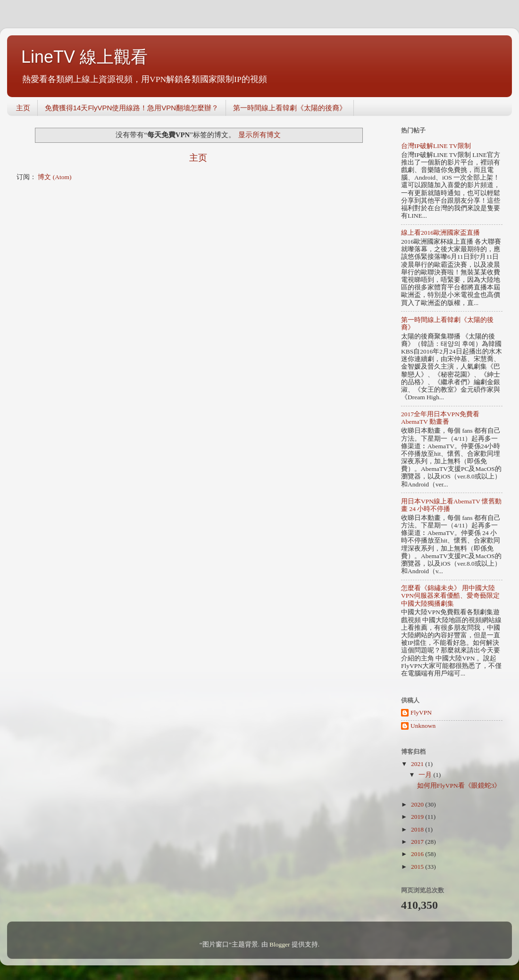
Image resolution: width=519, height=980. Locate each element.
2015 (418, 867)
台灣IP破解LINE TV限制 (436, 146)
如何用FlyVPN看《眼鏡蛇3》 (459, 786)
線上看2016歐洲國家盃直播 (440, 233)
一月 (426, 775)
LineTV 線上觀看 (84, 57)
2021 (418, 764)
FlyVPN (421, 712)
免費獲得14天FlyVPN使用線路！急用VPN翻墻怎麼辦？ (132, 108)
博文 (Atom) (54, 177)
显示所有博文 (259, 135)
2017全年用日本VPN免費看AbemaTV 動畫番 (440, 418)
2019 (418, 817)
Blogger (280, 944)
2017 (418, 842)
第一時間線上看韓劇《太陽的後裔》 (290, 108)
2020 (418, 804)
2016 (418, 854)
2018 (418, 829)
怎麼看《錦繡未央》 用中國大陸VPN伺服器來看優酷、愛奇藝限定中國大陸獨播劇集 (450, 596)
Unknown (423, 726)
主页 (23, 108)
